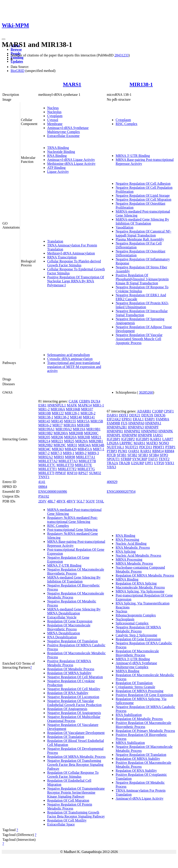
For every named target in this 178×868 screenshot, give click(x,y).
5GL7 (80, 501)
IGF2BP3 (142, 439)
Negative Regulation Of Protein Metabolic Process (70, 806)
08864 (43, 487)
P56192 (44, 496)
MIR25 (69, 441)
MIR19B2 (45, 433)
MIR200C (91, 433)
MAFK (72, 405)
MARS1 (72, 84)
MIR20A (70, 437)
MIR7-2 (44, 453)
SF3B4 (154, 455)
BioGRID (17, 71)
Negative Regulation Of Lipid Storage (143, 195)
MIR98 (70, 457)
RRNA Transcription (62, 257)
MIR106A (58, 409)
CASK (73, 401)
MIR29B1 (96, 441)
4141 (42, 482)
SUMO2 (95, 473)
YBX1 (170, 463)
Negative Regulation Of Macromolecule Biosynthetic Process (76, 571)
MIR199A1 (46, 429)
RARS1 (146, 451)
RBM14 (158, 451)
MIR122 (58, 413)
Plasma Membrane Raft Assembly (140, 239)
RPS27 (83, 473)
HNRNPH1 (115, 431)
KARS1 (156, 439)
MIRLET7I (46, 473)
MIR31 (72, 445)
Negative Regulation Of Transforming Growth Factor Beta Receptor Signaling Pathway (75, 765)
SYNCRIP (140, 459)
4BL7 (51, 501)
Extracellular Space (61, 824)
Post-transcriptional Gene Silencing (72, 530)
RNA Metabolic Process (133, 548)
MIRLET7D (65, 465)
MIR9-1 (69, 453)
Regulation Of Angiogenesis (67, 709)
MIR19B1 (93, 429)
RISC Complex (126, 124)
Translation (55, 241)
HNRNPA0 (136, 423)
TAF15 (153, 459)
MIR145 (57, 421)
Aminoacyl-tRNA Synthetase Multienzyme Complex (68, 130)
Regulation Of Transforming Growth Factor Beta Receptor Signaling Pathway (76, 814)
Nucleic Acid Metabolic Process (138, 555)
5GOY (90, 501)
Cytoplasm (55, 116)
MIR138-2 (62, 417)
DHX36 (160, 415)
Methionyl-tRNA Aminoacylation (71, 253)
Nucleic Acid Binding (131, 544)
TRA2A (112, 463)
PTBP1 (170, 447)
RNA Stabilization (129, 715)
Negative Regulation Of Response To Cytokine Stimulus (142, 289)
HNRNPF (152, 427)
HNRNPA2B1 (117, 427)
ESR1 (42, 405)
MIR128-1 (72, 413)
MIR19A (79, 429)
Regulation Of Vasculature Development (76, 733)
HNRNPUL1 (57, 405)
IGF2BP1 (113, 439)
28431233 (122, 55)
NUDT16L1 (115, 447)
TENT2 (164, 459)
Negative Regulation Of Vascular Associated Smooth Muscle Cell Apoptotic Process (139, 339)
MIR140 (76, 417)
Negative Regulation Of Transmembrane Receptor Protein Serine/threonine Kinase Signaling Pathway (76, 792)
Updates (17, 61)
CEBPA (84, 401)
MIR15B (97, 421)
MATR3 (152, 443)
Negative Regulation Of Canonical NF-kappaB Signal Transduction (143, 233)
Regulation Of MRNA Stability (69, 673)
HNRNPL (114, 435)
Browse (16, 49)
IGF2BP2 (128, 439)
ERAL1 (138, 419)
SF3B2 (132, 455)
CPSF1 (169, 411)
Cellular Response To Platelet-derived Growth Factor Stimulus (74, 263)
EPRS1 (127, 419)
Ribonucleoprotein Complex (136, 615)
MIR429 (71, 449)
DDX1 (124, 415)
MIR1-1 (98, 405)
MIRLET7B (87, 461)
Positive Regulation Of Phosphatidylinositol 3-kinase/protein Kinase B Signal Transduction (142, 279)
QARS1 (134, 451)
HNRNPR (145, 435)
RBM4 (169, 451)
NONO (164, 443)
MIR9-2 (81, 453)
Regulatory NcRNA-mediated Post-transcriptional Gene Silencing (72, 520)
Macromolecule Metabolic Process (140, 587)
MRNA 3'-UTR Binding (133, 156)
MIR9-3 (93, 453)
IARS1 (158, 435)
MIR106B (73, 409)
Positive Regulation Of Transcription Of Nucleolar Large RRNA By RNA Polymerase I (76, 281)
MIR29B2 (45, 445)
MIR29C (60, 445)
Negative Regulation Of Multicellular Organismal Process (74, 719)
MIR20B (84, 437)
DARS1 (112, 415)
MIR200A (61, 433)
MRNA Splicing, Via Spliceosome (140, 591)
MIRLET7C (47, 465)
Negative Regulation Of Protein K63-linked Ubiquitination (142, 305)
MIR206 (57, 437)
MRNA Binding (127, 579)
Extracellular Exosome (63, 136)
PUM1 (123, 451)
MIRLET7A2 (48, 461)
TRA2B (125, 463)
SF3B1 (122, 455)
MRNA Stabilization (130, 743)
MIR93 (59, 457)
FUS (124, 423)
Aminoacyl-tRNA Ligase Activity (71, 160)
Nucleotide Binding (61, 152)
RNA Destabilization (62, 637)
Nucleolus (54, 112)
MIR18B (83, 425)
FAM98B (113, 423)
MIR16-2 (45, 425)
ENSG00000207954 (121, 492)
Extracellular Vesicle (62, 617)
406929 (112, 482)
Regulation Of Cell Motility (67, 820)
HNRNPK (166, 431)
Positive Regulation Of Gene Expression (144, 695)
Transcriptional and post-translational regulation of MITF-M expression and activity (74, 367)
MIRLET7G (86, 469)
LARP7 (168, 439)
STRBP (126, 459)
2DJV (42, 501)
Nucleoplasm (125, 619)
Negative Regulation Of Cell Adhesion (143, 184)
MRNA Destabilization (64, 633)
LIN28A (113, 443)
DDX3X (147, 415)
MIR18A (70, 425)
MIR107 (87, 409)
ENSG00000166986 (53, 492)
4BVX (61, 501)
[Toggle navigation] (4, 39)
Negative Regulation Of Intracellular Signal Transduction (142, 313)
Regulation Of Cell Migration (68, 800)
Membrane (55, 124)
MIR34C (45, 449)
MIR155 (70, 421)
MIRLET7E (83, 465)
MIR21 (96, 437)
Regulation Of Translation (66, 737)
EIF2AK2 (114, 419)
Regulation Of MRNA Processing (139, 691)
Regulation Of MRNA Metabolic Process (76, 757)
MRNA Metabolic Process (134, 563)
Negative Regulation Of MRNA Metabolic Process (138, 629)
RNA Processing (127, 540)
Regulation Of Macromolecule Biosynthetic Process (69, 627)
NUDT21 (132, 447)
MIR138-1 (141, 84)
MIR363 (58, 449)
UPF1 (149, 463)
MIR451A (85, 449)
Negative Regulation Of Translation (73, 641)
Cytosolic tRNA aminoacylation (70, 359)
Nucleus (53, 108)
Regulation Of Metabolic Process (71, 669)
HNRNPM (129, 435)
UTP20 (159, 463)
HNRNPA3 (136, 427)
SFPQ (164, 455)
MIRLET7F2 (67, 469)
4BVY (71, 501)
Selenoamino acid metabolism (69, 355)
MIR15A (83, 421)
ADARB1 (144, 411)
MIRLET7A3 (68, 461)
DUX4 (96, 401)
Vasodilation (124, 227)
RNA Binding (57, 156)
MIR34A (84, 445)
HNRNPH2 (132, 431)
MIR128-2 (88, 413)
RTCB (111, 455)
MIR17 (57, 425)
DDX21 (135, 415)
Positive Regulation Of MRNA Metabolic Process (69, 663)
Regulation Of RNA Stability (68, 693)
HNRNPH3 (149, 431)
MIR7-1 (99, 449)
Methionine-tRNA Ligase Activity (71, 164)
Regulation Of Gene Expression (70, 621)
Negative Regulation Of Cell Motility (74, 689)
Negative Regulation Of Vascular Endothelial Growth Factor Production (74, 703)
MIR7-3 (56, 453)
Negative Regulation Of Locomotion (73, 697)
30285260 (146, 392)
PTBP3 (112, 451)
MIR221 (57, 441)
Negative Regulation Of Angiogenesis (74, 713)
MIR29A (82, 441)
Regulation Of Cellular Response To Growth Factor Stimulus (73, 775)
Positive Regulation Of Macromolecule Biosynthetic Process (143, 725)
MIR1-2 (44, 409)
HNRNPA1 (153, 423)
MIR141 (89, 417)
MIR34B (98, 445)
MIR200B (76, 433)
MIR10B (45, 413)
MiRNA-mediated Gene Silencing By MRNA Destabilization (74, 611)
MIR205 (44, 437)
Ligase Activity (58, 172)
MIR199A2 (64, 429)
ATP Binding (56, 168)
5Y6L (100, 501)
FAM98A (163, 419)
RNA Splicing (126, 551)
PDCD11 (146, 447)
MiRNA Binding (127, 671)
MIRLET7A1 (86, 457)
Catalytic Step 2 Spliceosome (136, 635)
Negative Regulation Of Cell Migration (143, 199)
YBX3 (111, 467)
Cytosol (53, 120)
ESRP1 (150, 419)
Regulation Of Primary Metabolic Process (145, 731)
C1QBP (158, 411)
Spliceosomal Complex (132, 623)
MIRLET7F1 (48, 469)
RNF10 (72, 473)
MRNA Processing (129, 559)
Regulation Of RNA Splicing (136, 583)
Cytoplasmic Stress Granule (135, 687)
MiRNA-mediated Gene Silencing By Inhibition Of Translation (142, 221)
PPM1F (61, 473)
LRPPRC (126, 443)
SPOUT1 (113, 459)
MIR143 (44, 421)
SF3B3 (143, 455)
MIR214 (44, 441)
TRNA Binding (58, 148)
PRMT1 (159, 447)
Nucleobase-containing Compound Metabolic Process (140, 569)
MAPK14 (85, 405)
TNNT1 (44, 477)
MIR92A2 (46, 457)
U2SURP (137, 463)
